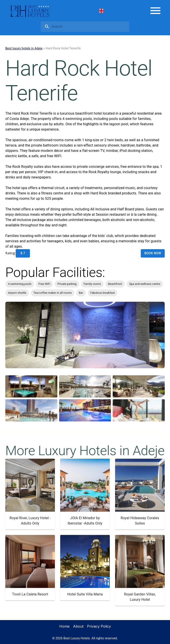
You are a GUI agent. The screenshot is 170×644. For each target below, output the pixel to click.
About (78, 626)
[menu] (155, 11)
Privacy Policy (99, 626)
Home (64, 626)
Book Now (153, 253)
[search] (89, 27)
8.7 (23, 253)
